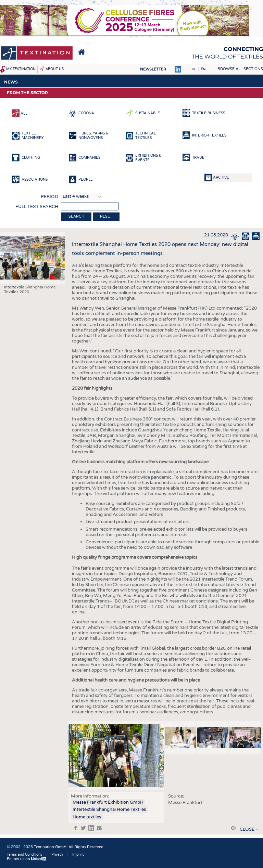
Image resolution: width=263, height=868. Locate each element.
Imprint (78, 855)
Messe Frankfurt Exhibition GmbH (108, 802)
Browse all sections (240, 69)
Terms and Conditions (24, 855)
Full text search (37, 207)
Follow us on (27, 859)
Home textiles (87, 817)
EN (203, 69)
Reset (106, 216)
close (247, 829)
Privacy (57, 855)
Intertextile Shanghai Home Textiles (109, 809)
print (233, 828)
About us (55, 69)
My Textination (21, 69)
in (91, 828)
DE (194, 69)
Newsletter (153, 69)
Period (49, 197)
